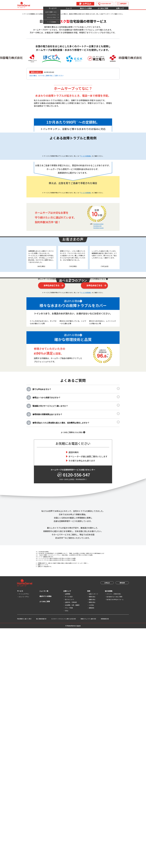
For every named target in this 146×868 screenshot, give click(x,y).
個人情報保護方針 (41, 858)
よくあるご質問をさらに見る (72, 664)
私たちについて (70, 839)
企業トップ (120, 8)
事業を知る (92, 836)
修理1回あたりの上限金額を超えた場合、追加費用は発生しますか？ (76, 654)
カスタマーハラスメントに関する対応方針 (64, 858)
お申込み (87, 4)
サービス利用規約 (86, 257)
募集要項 (91, 848)
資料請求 (123, 4)
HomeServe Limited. (98, 355)
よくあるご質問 (103, 8)
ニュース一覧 (44, 831)
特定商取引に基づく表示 (24, 858)
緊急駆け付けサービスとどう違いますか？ (76, 637)
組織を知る (92, 839)
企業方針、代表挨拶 (71, 842)
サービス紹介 (69, 836)
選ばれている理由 (86, 8)
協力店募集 (109, 831)
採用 (89, 831)
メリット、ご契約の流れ (114, 834)
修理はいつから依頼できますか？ (76, 629)
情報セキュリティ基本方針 (88, 858)
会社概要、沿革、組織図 (72, 845)
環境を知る (92, 842)
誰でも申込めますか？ (76, 620)
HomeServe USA (97, 357)
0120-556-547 (106, 4)
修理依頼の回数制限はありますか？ (76, 645)
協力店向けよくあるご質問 (114, 836)
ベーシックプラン (24, 834)
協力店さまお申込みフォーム (115, 839)
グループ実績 (69, 848)
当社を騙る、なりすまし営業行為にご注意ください (46, 119)
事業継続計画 (105, 858)
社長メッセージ (93, 834)
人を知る (91, 845)
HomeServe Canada (98, 359)
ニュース (69, 8)
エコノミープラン (24, 836)
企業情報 (68, 834)
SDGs (67, 850)
